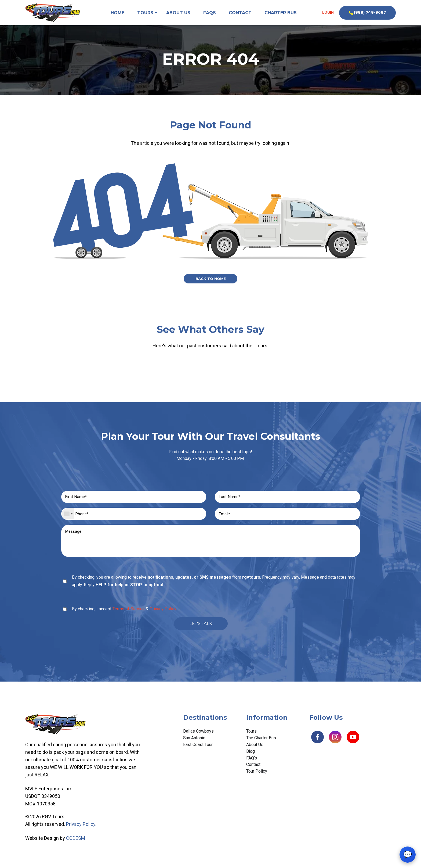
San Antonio (194, 743)
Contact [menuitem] (240, 13)
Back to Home (211, 279)
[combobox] (68, 516)
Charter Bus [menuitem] (281, 13)
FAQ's (252, 763)
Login (328, 12)
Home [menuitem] (117, 13)
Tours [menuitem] (145, 13)
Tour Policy (257, 777)
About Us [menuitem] (179, 13)
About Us (255, 750)
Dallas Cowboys (198, 737)
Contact (253, 770)
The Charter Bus (261, 743)
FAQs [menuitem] (210, 13)
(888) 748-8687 (367, 12)
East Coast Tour (198, 750)
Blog (251, 757)
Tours (251, 737)
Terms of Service (129, 613)
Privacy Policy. (163, 613)
